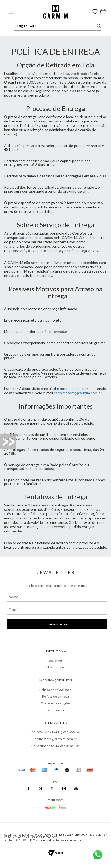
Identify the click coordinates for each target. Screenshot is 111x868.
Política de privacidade (55, 690)
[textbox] (56, 26)
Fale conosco (55, 710)
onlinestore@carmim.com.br (56, 739)
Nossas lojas (55, 667)
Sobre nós (55, 660)
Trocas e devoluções (56, 703)
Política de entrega (55, 696)
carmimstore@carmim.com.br (78, 393)
